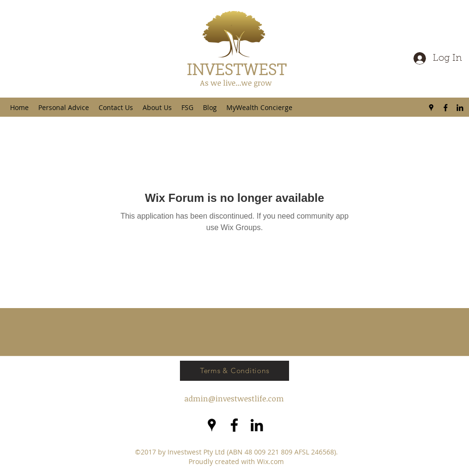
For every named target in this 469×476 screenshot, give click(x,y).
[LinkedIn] (460, 108)
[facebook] (446, 108)
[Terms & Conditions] (234, 371)
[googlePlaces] (431, 108)
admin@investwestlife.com (234, 399)
